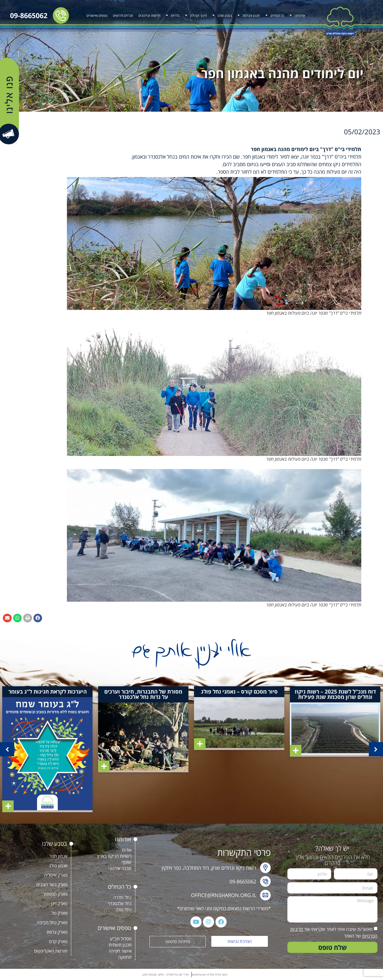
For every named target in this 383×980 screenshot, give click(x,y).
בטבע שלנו (222, 15)
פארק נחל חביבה (52, 922)
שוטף (127, 862)
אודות (127, 850)
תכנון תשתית (120, 945)
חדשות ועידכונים (149, 15)
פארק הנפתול (55, 894)
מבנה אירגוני (120, 868)
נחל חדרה (123, 897)
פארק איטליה (56, 875)
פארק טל (60, 913)
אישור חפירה (120, 951)
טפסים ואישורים (97, 15)
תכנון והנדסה (249, 15)
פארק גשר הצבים (52, 885)
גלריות (173, 15)
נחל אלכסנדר (120, 903)
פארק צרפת (57, 932)
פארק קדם (58, 941)
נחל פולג (124, 910)
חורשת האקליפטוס (51, 951)
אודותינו (297, 15)
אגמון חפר (58, 856)
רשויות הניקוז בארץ (114, 856)
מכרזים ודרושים (123, 15)
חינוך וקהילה (196, 15)
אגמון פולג (58, 866)
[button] (38, 618)
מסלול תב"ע (121, 939)
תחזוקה (125, 957)
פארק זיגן (59, 903)
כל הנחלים (275, 15)
